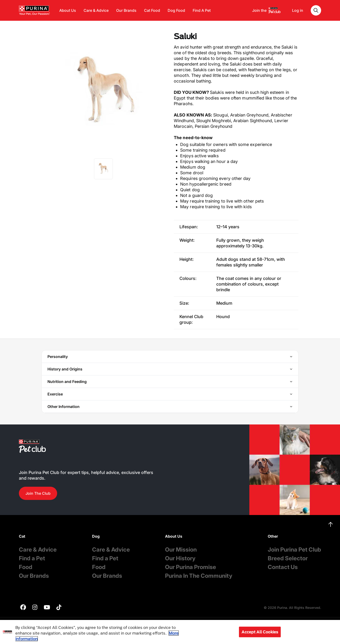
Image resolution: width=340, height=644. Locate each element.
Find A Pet (202, 10)
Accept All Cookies (260, 632)
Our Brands (126, 10)
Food (26, 567)
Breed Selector (288, 558)
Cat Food (152, 10)
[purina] (23, 608)
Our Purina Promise (191, 567)
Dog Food (176, 10)
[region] (170, 632)
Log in (298, 10)
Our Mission (181, 550)
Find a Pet (32, 558)
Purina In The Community (199, 576)
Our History (180, 558)
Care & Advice (96, 10)
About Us (68, 10)
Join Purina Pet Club (294, 550)
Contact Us (283, 567)
